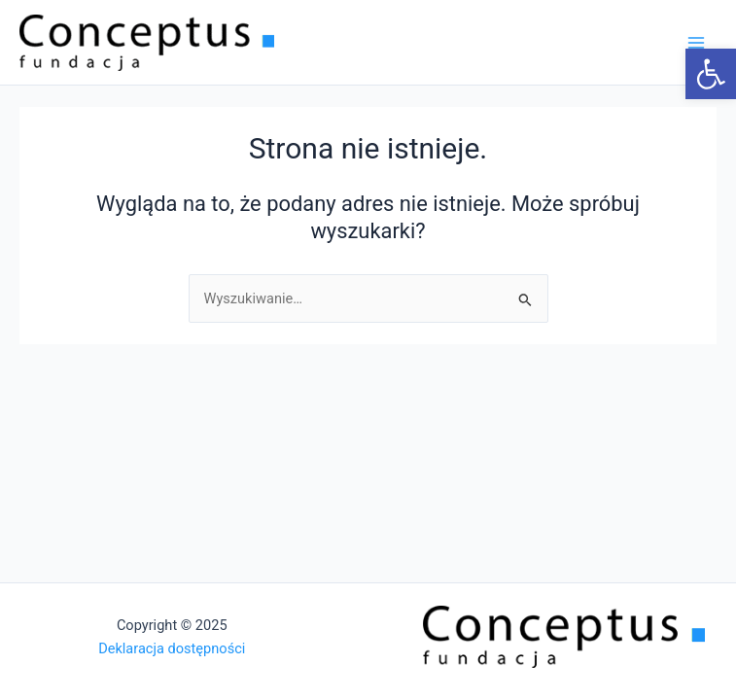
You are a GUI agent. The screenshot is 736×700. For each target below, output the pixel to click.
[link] (711, 74)
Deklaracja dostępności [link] (172, 648)
